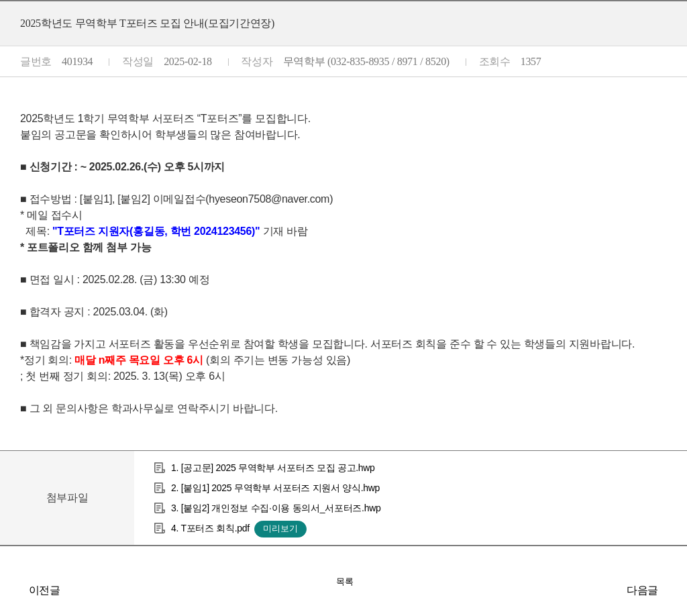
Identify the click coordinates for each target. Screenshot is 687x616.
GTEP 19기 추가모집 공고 (674, 590)
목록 (345, 581)
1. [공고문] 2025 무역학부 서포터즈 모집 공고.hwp (273, 468)
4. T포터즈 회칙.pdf (210, 528)
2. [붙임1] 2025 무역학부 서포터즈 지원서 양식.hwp (275, 488)
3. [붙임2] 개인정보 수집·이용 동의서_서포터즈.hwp (276, 508)
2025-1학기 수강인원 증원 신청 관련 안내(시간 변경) (13, 590)
